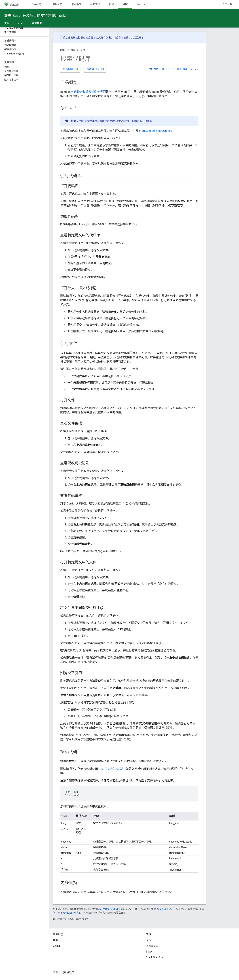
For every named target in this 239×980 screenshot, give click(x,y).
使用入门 (58, 4)
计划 (21, 23)
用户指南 (76, 4)
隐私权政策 (68, 972)
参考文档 (95, 4)
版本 (139, 4)
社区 (73, 50)
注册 (139, 38)
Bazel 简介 (38, 4)
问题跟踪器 (152, 946)
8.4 (179, 69)
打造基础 (65, 38)
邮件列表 (106, 38)
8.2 (191, 69)
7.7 (197, 69)
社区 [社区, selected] (125, 4)
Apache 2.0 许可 (165, 909)
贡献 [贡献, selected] (7, 23)
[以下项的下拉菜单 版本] (146, 4)
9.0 (162, 69)
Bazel (63, 50)
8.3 (185, 69)
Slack (149, 952)
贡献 (83, 50)
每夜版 (154, 69)
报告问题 (71, 69)
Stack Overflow (155, 957)
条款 (56, 972)
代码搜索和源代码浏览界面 (88, 92)
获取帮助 (37, 23)
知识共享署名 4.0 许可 (109, 909)
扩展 (111, 4)
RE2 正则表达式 (109, 769)
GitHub (227, 4)
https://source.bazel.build (155, 131)
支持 (149, 940)
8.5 (173, 69)
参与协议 (124, 38)
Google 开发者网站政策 (68, 913)
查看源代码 (95, 69)
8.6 (168, 69)
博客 (56, 940)
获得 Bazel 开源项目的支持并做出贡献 (35, 16)
